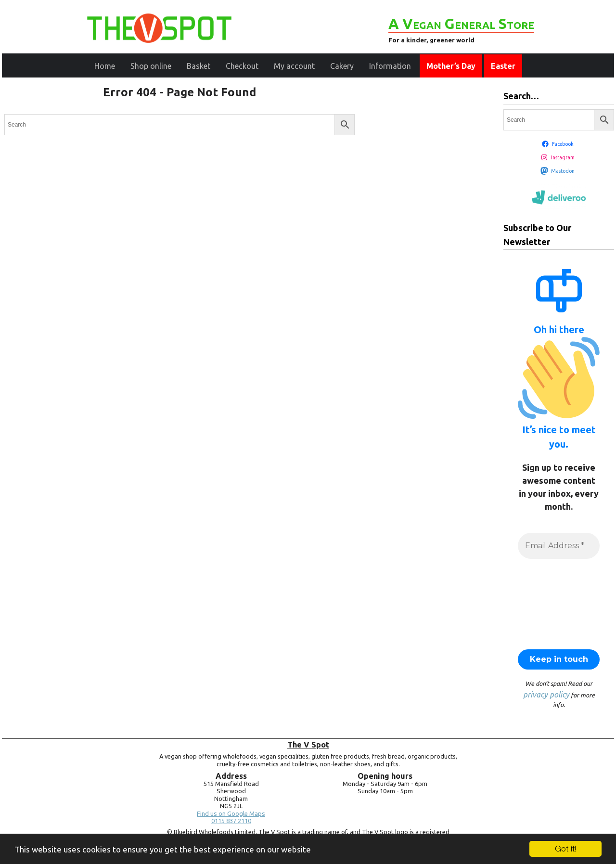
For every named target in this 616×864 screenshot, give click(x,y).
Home (105, 66)
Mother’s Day (451, 66)
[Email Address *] (559, 546)
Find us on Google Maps (231, 814)
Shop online (151, 66)
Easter (503, 66)
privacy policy (546, 695)
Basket (199, 66)
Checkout (242, 66)
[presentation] (557, 603)
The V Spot (308, 745)
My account (294, 66)
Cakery (342, 66)
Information (390, 66)
